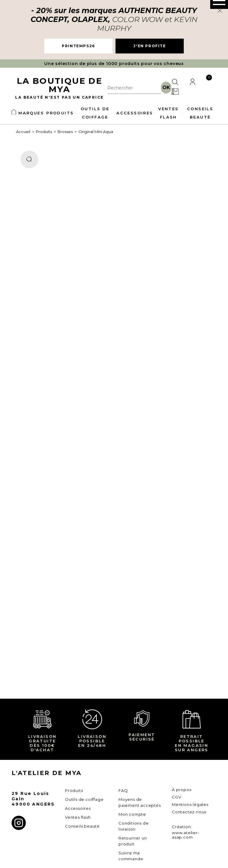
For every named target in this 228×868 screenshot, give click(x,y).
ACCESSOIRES (135, 113)
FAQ (123, 790)
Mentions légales (190, 804)
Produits (44, 132)
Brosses (65, 132)
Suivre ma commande (131, 856)
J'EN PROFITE (149, 46)
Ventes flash (78, 817)
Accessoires (78, 808)
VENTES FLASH (168, 113)
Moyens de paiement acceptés (140, 802)
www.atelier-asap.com (186, 835)
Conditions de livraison (133, 826)
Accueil (23, 132)
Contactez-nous (189, 812)
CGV (176, 797)
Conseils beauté (82, 826)
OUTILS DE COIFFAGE (95, 113)
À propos (182, 790)
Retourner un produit (133, 841)
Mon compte (132, 814)
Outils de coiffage (84, 799)
